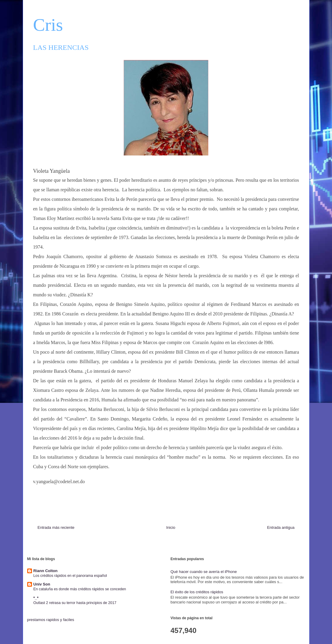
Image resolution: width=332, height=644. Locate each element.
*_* (36, 598)
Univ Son (42, 584)
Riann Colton (46, 571)
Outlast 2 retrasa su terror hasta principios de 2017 (75, 603)
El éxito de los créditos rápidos (197, 592)
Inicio (171, 527)
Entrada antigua (281, 527)
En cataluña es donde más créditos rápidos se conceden (80, 589)
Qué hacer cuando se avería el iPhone (204, 572)
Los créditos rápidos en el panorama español (70, 576)
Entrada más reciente (56, 527)
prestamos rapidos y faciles (51, 620)
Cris (48, 25)
